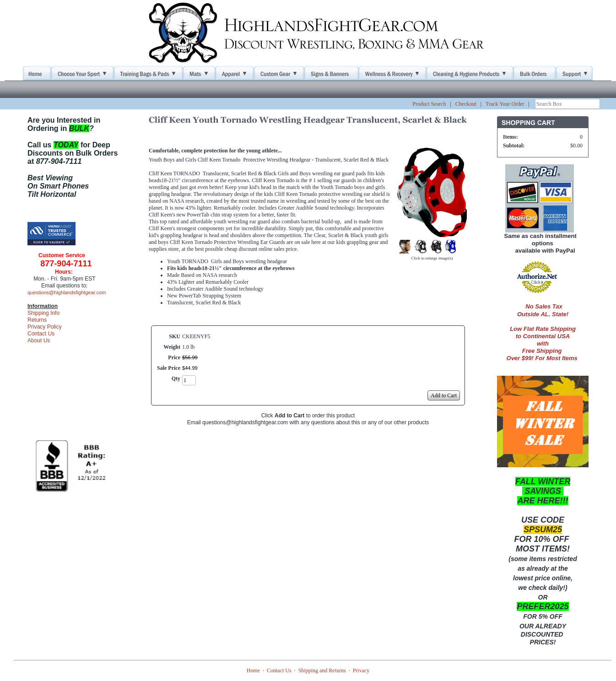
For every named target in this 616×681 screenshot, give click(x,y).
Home (253, 670)
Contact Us (41, 334)
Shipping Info (43, 313)
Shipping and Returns (322, 670)
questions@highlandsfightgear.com (67, 292)
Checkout (466, 104)
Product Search (429, 104)
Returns (37, 320)
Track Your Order (505, 104)
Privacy (361, 670)
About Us (39, 340)
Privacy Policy (45, 327)
